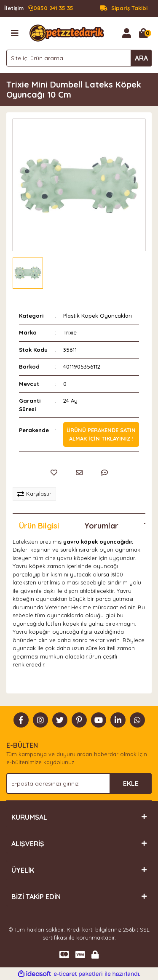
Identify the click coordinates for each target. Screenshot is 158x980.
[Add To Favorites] (54, 473)
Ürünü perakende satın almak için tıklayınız (101, 434)
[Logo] (67, 32)
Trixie (70, 332)
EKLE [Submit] (131, 783)
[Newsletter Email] (79, 783)
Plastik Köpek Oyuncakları (98, 316)
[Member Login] (126, 33)
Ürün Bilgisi (39, 526)
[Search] (79, 58)
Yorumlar (101, 526)
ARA (141, 58)
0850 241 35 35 (39, 8)
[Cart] (143, 33)
